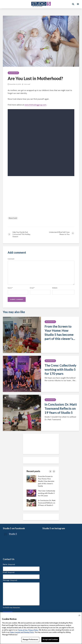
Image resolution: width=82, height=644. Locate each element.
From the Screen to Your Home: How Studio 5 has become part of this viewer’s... (60, 333)
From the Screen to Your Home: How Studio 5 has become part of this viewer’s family (46, 481)
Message (10, 580)
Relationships (13, 73)
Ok (79, 615)
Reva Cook (13, 218)
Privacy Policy (33, 630)
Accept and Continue (50, 639)
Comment (11, 259)
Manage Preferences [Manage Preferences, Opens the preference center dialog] (30, 639)
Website (55, 288)
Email (32, 288)
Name (10, 288)
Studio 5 (13, 534)
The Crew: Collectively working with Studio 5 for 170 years (60, 369)
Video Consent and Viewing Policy (22, 632)
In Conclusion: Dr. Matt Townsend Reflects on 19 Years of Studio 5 (61, 408)
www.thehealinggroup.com (35, 105)
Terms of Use (23, 630)
